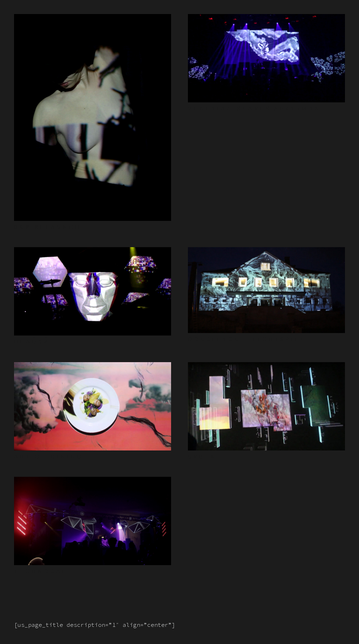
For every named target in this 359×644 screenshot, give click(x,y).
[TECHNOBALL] (93, 482)
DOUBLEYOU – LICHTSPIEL (247, 339)
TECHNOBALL (43, 571)
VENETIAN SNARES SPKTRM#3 (254, 109)
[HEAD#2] (93, 252)
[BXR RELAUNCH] (93, 19)
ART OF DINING (49, 457)
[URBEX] (266, 367)
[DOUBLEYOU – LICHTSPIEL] (266, 252)
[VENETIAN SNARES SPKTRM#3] (266, 19)
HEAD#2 (32, 342)
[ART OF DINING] (93, 367)
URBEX (202, 457)
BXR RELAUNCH (48, 227)
